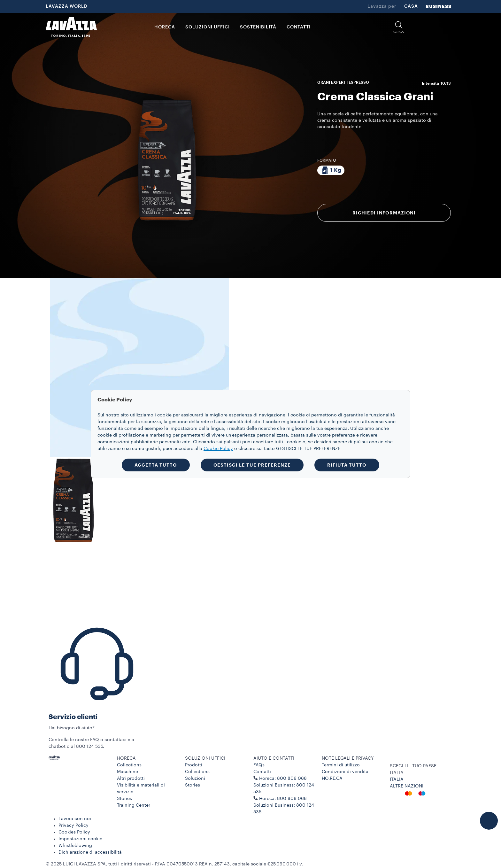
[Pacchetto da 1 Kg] (331, 170)
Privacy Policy (73, 825)
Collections (129, 765)
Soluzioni (195, 779)
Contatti (262, 772)
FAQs (259, 765)
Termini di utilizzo (341, 765)
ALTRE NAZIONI (407, 786)
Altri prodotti (131, 779)
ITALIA (397, 779)
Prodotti (194, 765)
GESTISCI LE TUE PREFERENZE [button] (252, 465)
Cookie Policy (218, 449)
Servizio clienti (73, 717)
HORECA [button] (165, 27)
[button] (399, 27)
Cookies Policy (74, 832)
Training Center (134, 805)
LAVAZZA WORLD (67, 6)
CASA (411, 6)
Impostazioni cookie (80, 839)
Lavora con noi (75, 819)
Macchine (127, 772)
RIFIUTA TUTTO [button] (347, 465)
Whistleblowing (75, 846)
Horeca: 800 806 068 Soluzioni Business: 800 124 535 (284, 805)
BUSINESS (439, 6)
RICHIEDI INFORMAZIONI (384, 213)
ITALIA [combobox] (397, 773)
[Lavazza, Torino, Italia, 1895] (71, 27)
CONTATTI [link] (299, 27)
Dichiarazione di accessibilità (90, 852)
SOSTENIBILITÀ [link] (258, 27)
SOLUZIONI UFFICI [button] (208, 27)
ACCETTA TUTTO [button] (156, 465)
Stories (124, 799)
